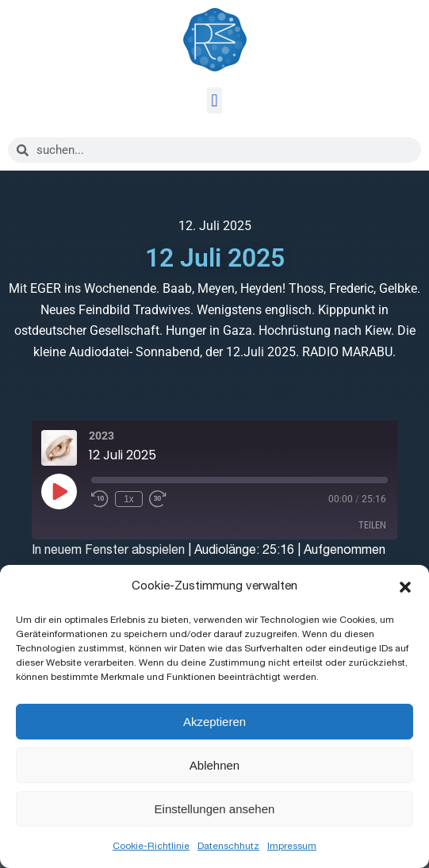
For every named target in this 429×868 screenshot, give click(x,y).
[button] (405, 587)
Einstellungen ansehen (215, 809)
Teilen (372, 525)
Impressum (292, 846)
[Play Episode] (59, 491)
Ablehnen (214, 765)
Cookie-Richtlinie (151, 846)
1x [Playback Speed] (129, 499)
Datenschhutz (228, 846)
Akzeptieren (214, 722)
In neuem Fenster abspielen (108, 550)
